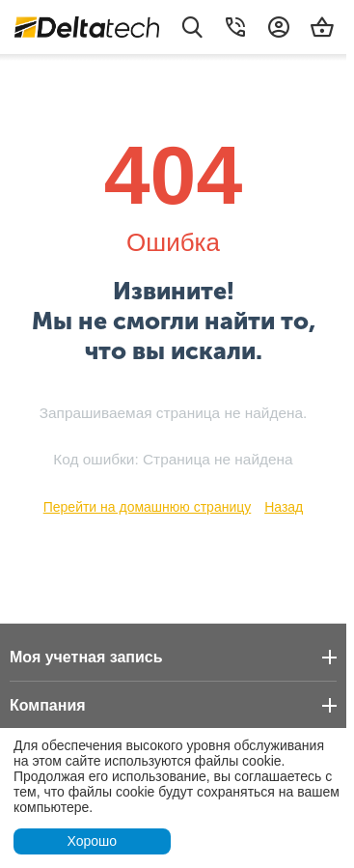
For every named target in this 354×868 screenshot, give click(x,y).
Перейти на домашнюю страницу (148, 507)
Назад (284, 507)
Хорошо (92, 841)
